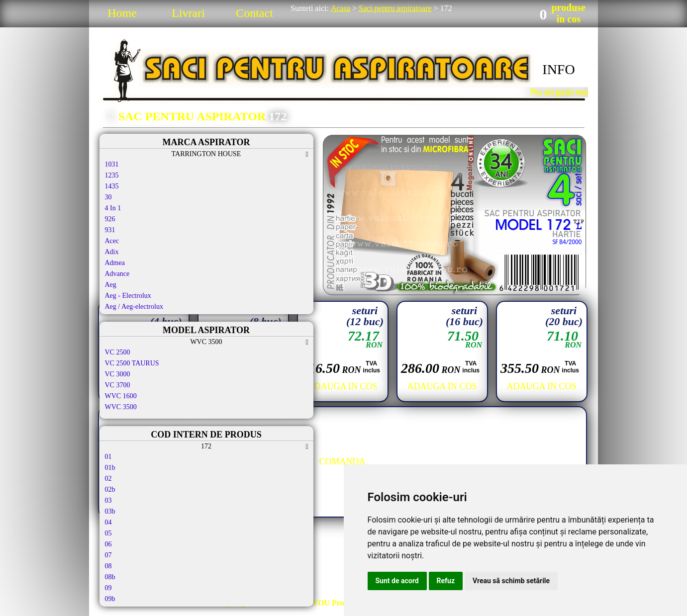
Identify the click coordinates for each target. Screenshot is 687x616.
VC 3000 (118, 374)
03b (110, 511)
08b (110, 577)
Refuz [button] (446, 581)
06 (108, 544)
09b (110, 599)
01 (108, 457)
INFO (558, 69)
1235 (112, 175)
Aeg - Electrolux (128, 296)
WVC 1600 (121, 396)
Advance (117, 274)
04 (108, 522)
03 (108, 500)
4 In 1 (113, 208)
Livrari (188, 13)
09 (108, 588)
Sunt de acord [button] (397, 581)
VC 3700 (118, 385)
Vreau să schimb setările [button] (511, 581)
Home (122, 13)
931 (110, 230)
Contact (254, 13)
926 (110, 219)
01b (110, 468)
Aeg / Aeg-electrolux (134, 307)
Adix (112, 252)
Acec (112, 241)
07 (108, 555)
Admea (115, 263)
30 (108, 197)
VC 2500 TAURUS (132, 363)
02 (108, 479)
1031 (112, 164)
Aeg (111, 285)
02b (110, 489)
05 (108, 533)
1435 (112, 186)
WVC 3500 (121, 407)
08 (108, 566)
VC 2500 (118, 352)
